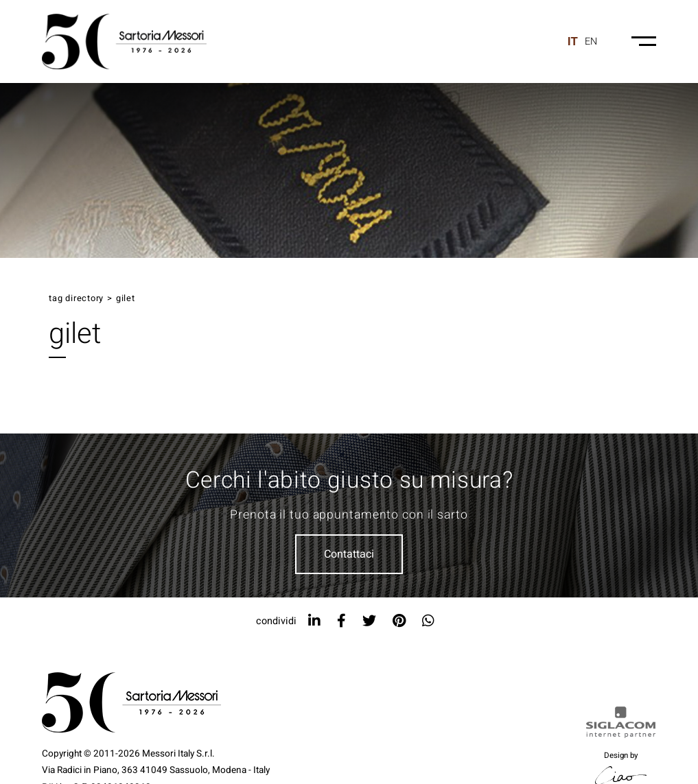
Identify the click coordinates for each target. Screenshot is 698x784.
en (591, 41)
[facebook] (341, 621)
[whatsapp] (428, 621)
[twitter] (369, 621)
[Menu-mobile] (644, 41)
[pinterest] (399, 621)
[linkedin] (314, 621)
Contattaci (349, 554)
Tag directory (76, 298)
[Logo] (124, 41)
